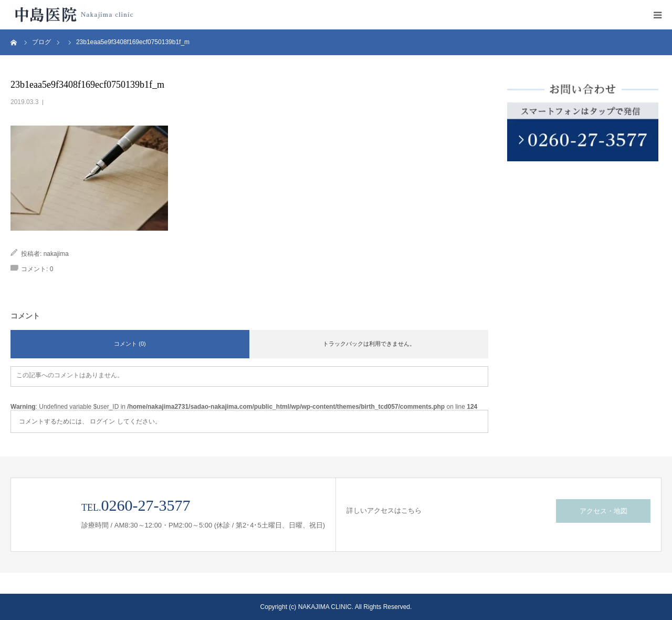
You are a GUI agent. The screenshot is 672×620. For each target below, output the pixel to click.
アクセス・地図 (603, 511)
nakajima (56, 254)
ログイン (102, 421)
